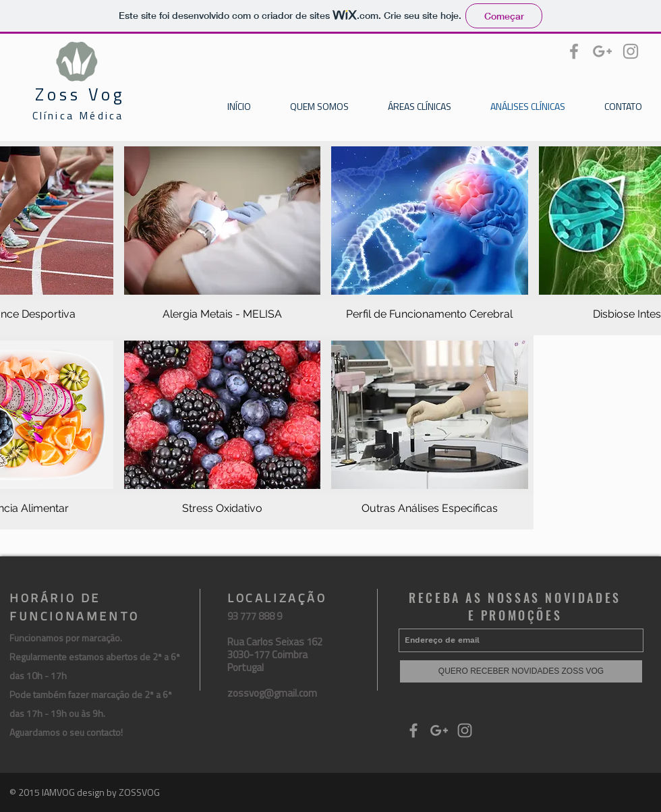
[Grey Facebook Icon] (574, 51)
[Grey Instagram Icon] (631, 51)
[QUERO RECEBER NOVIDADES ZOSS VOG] (521, 671)
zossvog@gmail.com (272, 693)
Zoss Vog (80, 94)
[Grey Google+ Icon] (602, 51)
